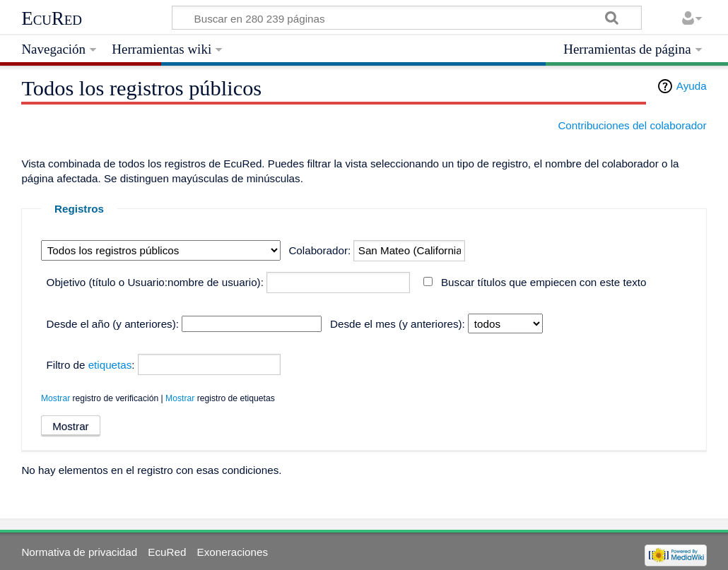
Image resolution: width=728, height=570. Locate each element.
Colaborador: (319, 250)
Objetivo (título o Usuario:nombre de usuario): (155, 282)
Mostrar (55, 398)
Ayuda (692, 86)
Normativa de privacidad (79, 552)
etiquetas (110, 365)
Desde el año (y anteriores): (113, 324)
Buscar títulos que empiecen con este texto (544, 282)
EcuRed (52, 18)
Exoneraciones (233, 552)
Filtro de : (91, 365)
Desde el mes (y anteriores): (398, 324)
